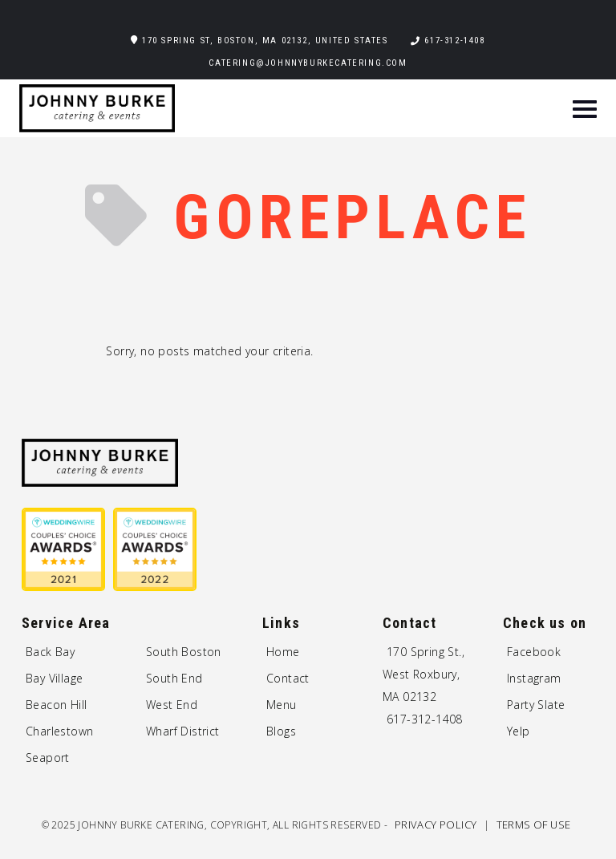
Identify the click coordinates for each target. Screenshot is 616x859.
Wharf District (183, 731)
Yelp (519, 731)
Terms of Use (534, 825)
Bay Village (54, 678)
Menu (282, 705)
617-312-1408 (454, 41)
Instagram (534, 678)
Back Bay (50, 652)
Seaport (48, 758)
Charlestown (59, 731)
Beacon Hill (56, 705)
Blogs (281, 731)
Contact (288, 678)
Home (283, 652)
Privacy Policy (437, 825)
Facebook (534, 652)
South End (174, 678)
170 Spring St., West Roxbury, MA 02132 (423, 674)
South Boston (184, 652)
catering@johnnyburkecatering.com (308, 63)
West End (172, 705)
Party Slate (536, 705)
